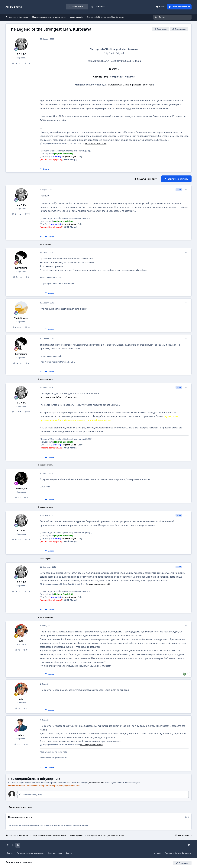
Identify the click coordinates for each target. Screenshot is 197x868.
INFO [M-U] (114, 69)
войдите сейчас (96, 783)
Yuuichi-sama (21, 318)
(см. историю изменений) (96, 144)
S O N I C (21, 54)
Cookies (69, 853)
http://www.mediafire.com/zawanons (58, 397)
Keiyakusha (21, 268)
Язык (10, 853)
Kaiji (151, 85)
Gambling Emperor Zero (135, 85)
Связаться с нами (55, 853)
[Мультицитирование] (41, 237)
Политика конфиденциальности (30, 853)
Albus (21, 735)
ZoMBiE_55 (21, 489)
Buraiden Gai (115, 85)
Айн (21, 641)
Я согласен (182, 863)
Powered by (178, 853)
